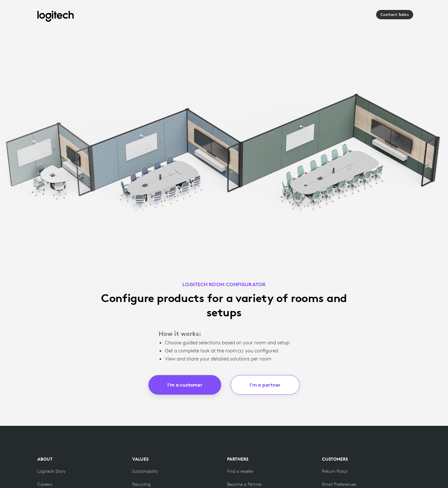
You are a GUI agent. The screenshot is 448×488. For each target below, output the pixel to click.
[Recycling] (141, 484)
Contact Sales (395, 14)
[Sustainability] (145, 471)
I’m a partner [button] (265, 385)
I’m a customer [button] (185, 385)
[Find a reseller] (240, 471)
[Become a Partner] (245, 484)
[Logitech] (56, 16)
